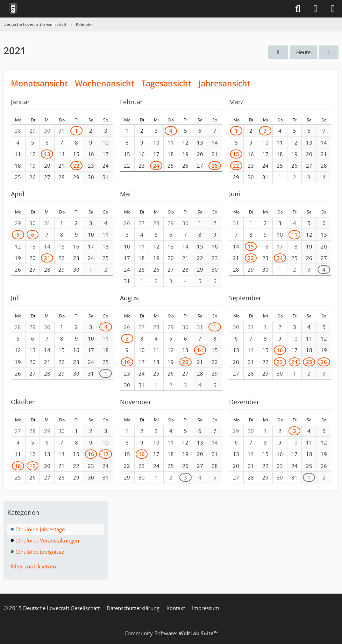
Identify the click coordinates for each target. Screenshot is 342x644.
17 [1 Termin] (106, 454)
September (245, 298)
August (130, 298)
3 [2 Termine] (186, 477)
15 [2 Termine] (236, 154)
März (236, 102)
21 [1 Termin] (47, 258)
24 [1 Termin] (280, 258)
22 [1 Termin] (236, 166)
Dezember (244, 402)
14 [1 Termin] (200, 350)
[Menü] (333, 9)
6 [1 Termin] (33, 234)
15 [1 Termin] (251, 246)
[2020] (278, 52)
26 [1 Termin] (324, 362)
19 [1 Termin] (33, 466)
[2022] (329, 52)
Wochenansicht (105, 83)
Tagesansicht (166, 83)
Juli (15, 298)
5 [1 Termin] (18, 234)
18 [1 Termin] (18, 466)
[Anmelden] (315, 9)
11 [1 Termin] (294, 234)
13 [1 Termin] (47, 154)
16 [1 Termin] (127, 362)
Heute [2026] (303, 52)
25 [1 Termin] (309, 362)
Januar (20, 102)
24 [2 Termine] (156, 166)
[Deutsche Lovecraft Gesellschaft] (13, 9)
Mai (125, 194)
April (18, 194)
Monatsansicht (39, 83)
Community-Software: (171, 633)
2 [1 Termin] (127, 338)
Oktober (23, 402)
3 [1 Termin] (265, 131)
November (136, 402)
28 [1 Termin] (215, 166)
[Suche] (298, 9)
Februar (131, 102)
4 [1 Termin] (171, 131)
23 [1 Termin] (280, 362)
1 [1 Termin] (76, 131)
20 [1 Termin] (185, 362)
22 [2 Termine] (76, 166)
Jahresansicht (224, 83)
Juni (235, 194)
